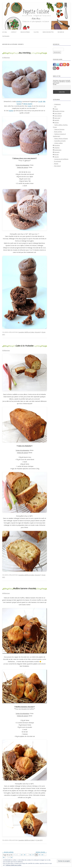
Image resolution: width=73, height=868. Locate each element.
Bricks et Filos (58, 132)
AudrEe (11, 111)
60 (42, 855)
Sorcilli (40, 101)
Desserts (37, 332)
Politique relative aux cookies (13, 865)
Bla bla (56, 164)
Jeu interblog (25, 53)
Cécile (30, 106)
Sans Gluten (58, 113)
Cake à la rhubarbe (25, 346)
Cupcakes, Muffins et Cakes (26, 332)
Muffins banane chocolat (25, 588)
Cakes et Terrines (59, 129)
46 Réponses (6, 593)
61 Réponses (6, 57)
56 (30, 855)
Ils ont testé (58, 161)
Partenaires (6, 36)
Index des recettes (48, 32)
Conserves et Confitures (61, 159)
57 (33, 855)
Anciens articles (8, 852)
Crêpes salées (58, 143)
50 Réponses (6, 350)
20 (22, 855)
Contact (14, 32)
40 (25, 855)
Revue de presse (25, 32)
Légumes (57, 148)
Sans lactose (58, 116)
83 (12, 857)
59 (39, 855)
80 (4, 857)
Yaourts (57, 157)
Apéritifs (57, 120)
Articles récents (41, 852)
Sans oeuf (57, 118)
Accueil (5, 32)
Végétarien (57, 104)
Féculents (57, 145)
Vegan (56, 109)
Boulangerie (58, 150)
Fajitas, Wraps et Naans (61, 138)
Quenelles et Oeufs (60, 141)
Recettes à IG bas (59, 111)
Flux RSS (36, 32)
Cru (55, 107)
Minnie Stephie (28, 104)
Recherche (61, 32)
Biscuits (56, 154)
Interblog (19, 101)
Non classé (57, 166)
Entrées (57, 123)
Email (55, 84)
